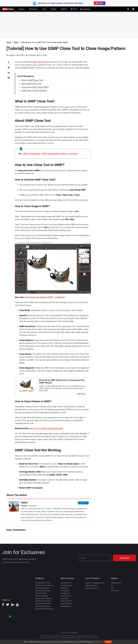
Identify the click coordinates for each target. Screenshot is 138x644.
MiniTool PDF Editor (41, 594)
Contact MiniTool (116, 584)
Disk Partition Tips (66, 584)
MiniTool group (39, 62)
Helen (12, 55)
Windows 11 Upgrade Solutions (95, 584)
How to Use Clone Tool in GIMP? (35, 87)
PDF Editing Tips (65, 594)
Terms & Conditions (72, 634)
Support (64, 9)
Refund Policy (115, 592)
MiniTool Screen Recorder (43, 605)
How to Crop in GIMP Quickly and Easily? (46, 430)
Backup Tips (64, 589)
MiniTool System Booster (43, 592)
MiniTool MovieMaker (42, 597)
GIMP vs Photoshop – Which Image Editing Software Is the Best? (51, 154)
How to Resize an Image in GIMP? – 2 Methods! (45, 297)
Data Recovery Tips (66, 587)
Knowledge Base (66, 607)
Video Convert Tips (66, 602)
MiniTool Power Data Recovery (45, 587)
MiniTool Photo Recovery (43, 607)
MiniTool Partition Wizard (43, 584)
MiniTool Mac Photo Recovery (44, 610)
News (16, 42)
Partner (54, 9)
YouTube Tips (65, 600)
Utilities (22, 9)
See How (100, 3)
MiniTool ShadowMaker (42, 589)
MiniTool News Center (92, 589)
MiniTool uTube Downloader (44, 600)
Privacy (63, 634)
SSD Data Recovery (91, 587)
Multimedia (34, 9)
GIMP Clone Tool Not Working (34, 91)
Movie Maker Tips (66, 597)
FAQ (112, 587)
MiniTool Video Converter (43, 602)
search (128, 9)
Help (112, 589)
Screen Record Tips (67, 605)
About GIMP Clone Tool (31, 84)
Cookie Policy (98, 642)
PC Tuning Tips (65, 592)
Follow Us (84, 504)
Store (74, 9)
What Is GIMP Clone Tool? (33, 80)
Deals (45, 9)
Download (85, 9)
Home (9, 42)
